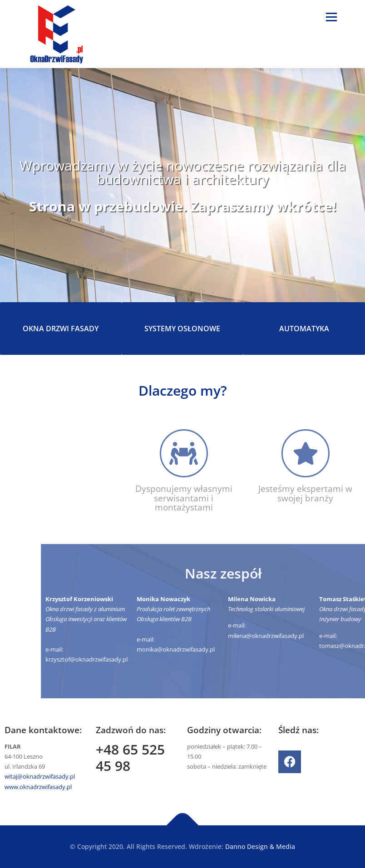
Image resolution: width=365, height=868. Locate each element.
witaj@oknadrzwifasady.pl (40, 776)
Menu (331, 17)
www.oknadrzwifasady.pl (38, 787)
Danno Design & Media (260, 846)
